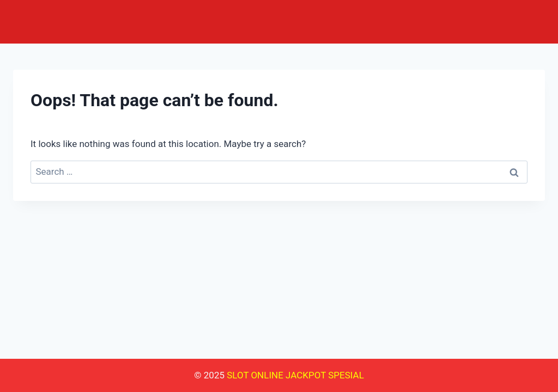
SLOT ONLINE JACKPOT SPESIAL (295, 375)
